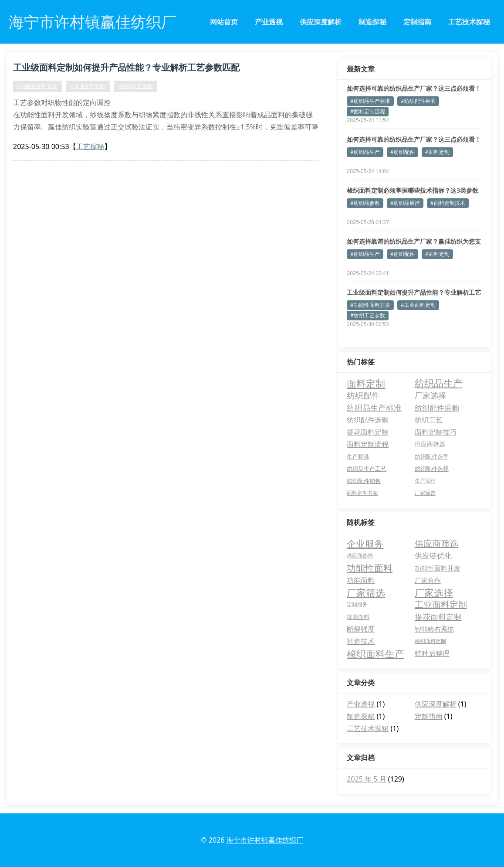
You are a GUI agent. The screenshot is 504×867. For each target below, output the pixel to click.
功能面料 (361, 580)
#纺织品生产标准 (370, 101)
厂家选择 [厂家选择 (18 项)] (430, 395)
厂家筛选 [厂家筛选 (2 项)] (425, 493)
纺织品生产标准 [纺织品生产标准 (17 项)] (374, 408)
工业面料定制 (441, 604)
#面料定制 (437, 152)
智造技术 (361, 641)
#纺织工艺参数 (136, 86)
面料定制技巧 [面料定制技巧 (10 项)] (436, 432)
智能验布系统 (434, 629)
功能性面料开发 (438, 568)
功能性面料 (370, 568)
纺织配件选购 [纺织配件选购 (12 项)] (368, 420)
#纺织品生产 (365, 152)
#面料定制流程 (368, 111)
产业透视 (269, 22)
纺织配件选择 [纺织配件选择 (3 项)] (432, 469)
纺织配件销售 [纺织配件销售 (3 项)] (364, 481)
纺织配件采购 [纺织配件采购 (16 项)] (437, 408)
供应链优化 (433, 556)
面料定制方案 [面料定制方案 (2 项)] (362, 493)
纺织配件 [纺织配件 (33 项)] (363, 395)
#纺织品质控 (405, 203)
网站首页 (224, 22)
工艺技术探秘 (469, 22)
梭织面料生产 (375, 653)
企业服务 (365, 544)
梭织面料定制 (430, 641)
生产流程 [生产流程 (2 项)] (425, 481)
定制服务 (357, 604)
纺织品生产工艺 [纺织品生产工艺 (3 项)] (367, 469)
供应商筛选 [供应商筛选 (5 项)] (430, 444)
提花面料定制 (438, 617)
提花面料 (358, 617)
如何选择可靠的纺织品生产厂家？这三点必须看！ (414, 88)
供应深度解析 (321, 22)
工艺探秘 (90, 146)
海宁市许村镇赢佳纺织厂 (265, 840)
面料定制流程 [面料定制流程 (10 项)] (368, 444)
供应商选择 (360, 556)
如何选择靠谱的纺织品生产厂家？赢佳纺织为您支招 (414, 241)
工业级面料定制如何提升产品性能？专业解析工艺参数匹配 (126, 67)
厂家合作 (428, 580)
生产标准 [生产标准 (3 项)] (358, 456)
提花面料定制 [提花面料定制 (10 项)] (368, 432)
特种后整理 (432, 653)
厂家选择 (434, 592)
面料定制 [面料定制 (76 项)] (366, 383)
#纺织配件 (403, 152)
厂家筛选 (366, 592)
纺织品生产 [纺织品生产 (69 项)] (439, 383)
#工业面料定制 (88, 86)
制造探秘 (372, 22)
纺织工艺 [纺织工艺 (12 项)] (429, 420)
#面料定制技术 (448, 203)
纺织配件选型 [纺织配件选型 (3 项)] (432, 456)
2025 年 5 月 (366, 779)
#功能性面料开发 (37, 86)
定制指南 (417, 22)
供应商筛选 (436, 543)
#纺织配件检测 (418, 101)
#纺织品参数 (365, 203)
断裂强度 (361, 629)
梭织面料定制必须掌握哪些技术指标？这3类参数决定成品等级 (413, 190)
